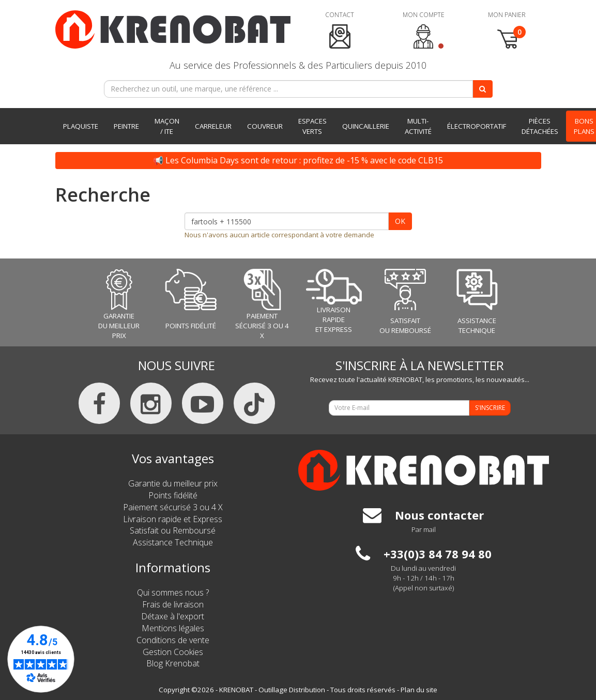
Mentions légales (173, 628)
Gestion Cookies (173, 652)
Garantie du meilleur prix (173, 483)
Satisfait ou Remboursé (173, 530)
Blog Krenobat (173, 663)
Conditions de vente (173, 640)
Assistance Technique (173, 542)
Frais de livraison (173, 604)
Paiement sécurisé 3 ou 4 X (173, 507)
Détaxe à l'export (173, 616)
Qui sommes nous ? (173, 592)
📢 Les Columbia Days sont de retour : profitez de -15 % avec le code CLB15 (298, 160)
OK (400, 221)
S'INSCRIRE (490, 408)
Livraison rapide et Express (173, 519)
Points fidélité (173, 495)
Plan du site (419, 690)
